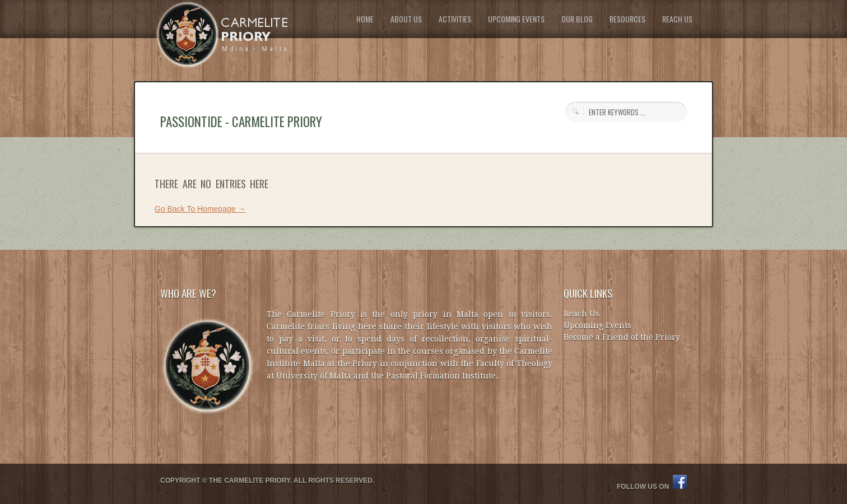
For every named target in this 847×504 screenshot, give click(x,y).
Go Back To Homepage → (200, 209)
